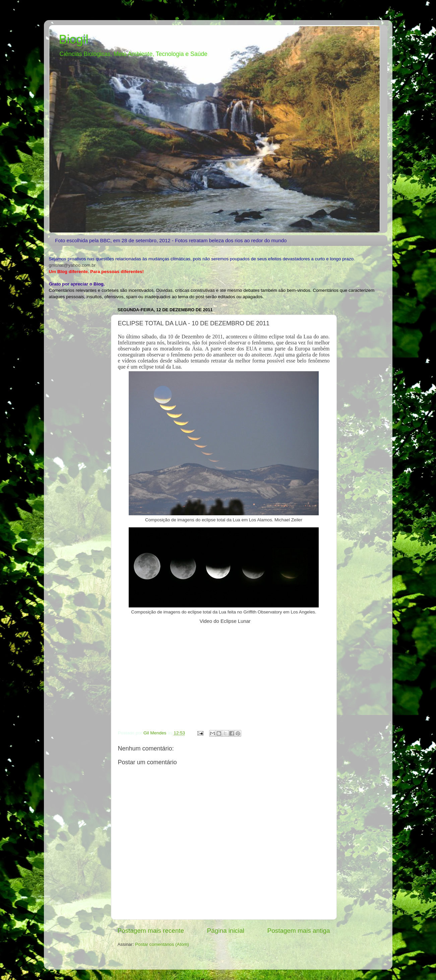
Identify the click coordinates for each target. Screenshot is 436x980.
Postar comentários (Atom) (162, 944)
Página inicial (226, 931)
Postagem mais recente (151, 931)
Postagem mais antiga (299, 931)
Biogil (74, 39)
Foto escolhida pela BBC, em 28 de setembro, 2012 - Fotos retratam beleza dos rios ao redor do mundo (171, 240)
